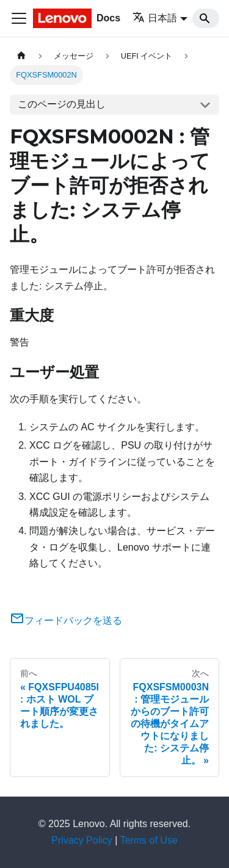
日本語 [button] (155, 18)
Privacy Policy (82, 840)
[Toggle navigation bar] (19, 18)
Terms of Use (149, 840)
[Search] (206, 18)
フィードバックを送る (66, 620)
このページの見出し (62, 104)
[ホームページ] (21, 56)
